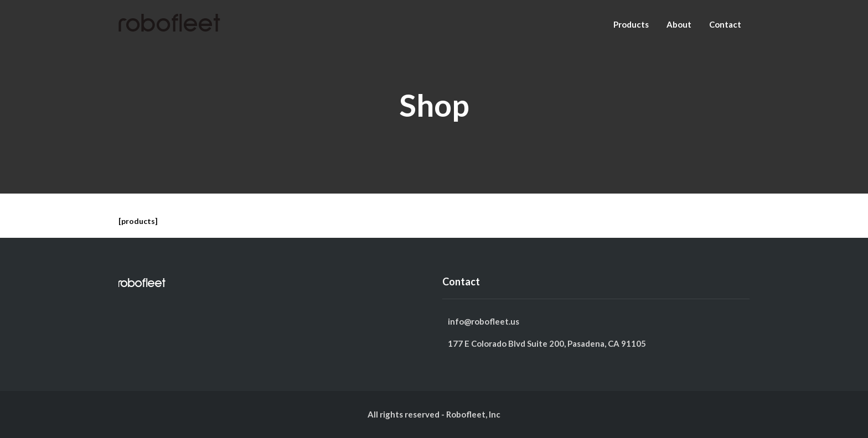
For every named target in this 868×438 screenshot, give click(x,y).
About (679, 24)
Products (631, 24)
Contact (725, 24)
